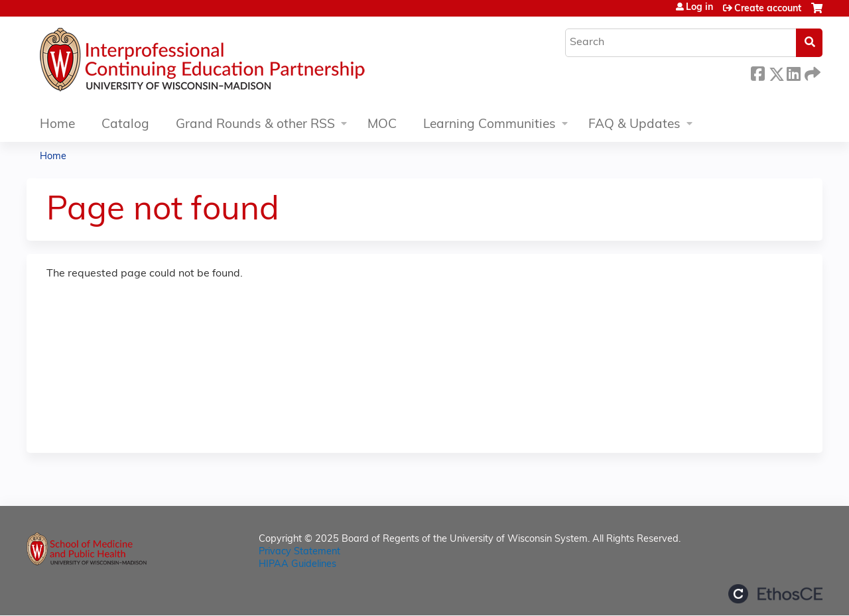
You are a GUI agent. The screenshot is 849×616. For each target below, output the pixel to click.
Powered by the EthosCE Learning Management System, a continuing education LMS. (775, 594)
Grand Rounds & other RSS (255, 125)
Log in (699, 8)
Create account (768, 9)
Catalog (125, 125)
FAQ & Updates (634, 125)
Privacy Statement (299, 552)
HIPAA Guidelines (297, 565)
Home (57, 125)
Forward (811, 72)
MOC (382, 125)
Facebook (757, 72)
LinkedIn (793, 72)
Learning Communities (490, 125)
